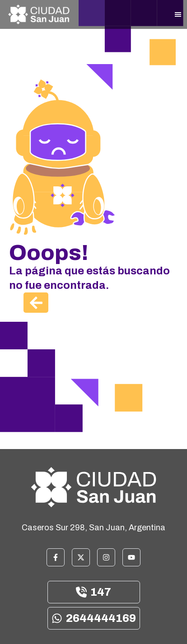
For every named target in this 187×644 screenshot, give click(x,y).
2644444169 (94, 618)
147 (93, 592)
